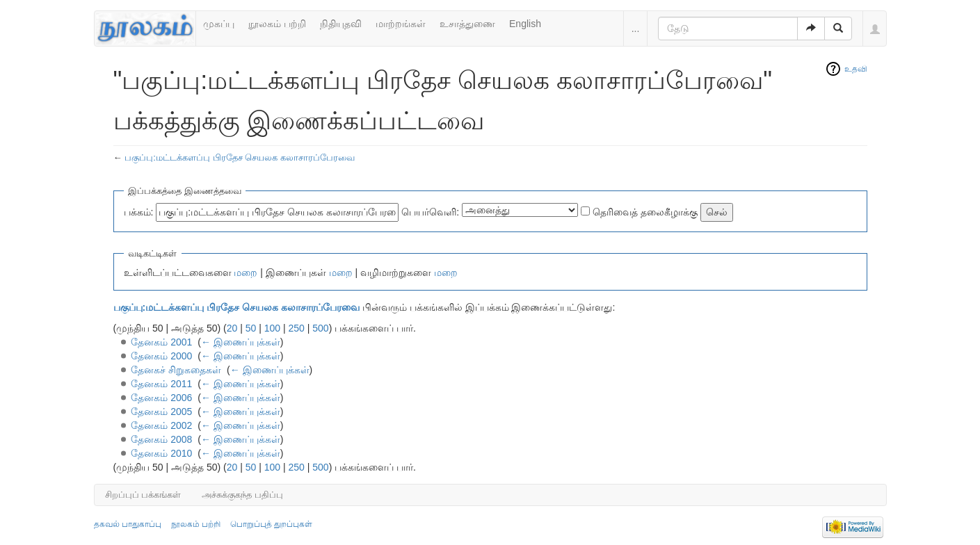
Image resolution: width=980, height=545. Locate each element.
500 (320, 328)
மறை (246, 272)
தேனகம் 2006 (161, 398)
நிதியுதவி (341, 24)
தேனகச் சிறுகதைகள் (176, 370)
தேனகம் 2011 (161, 384)
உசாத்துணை (467, 24)
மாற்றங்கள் (401, 24)
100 (272, 328)
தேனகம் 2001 (161, 342)
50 (251, 328)
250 (297, 328)
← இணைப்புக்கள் (241, 342)
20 (232, 328)
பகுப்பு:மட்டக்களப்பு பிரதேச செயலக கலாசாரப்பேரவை (240, 157)
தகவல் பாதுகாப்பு (128, 524)
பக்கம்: (139, 212)
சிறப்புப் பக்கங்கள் (143, 495)
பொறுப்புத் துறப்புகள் (271, 524)
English (525, 24)
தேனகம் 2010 (161, 453)
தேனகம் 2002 (161, 425)
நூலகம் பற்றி (277, 24)
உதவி (856, 69)
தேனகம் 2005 (161, 412)
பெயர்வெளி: (430, 212)
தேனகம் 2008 (161, 439)
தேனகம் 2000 (161, 356)
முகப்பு (219, 24)
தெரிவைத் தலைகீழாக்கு (645, 212)
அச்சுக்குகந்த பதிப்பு (242, 495)
